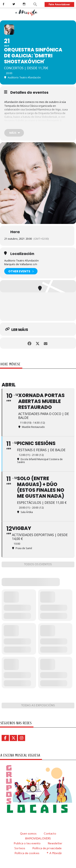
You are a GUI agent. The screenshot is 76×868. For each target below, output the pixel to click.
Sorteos (20, 848)
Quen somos (28, 834)
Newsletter (55, 843)
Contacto (50, 834)
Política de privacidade (47, 848)
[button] (35, 4)
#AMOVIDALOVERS (38, 838)
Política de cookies (27, 853)
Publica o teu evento (27, 843)
